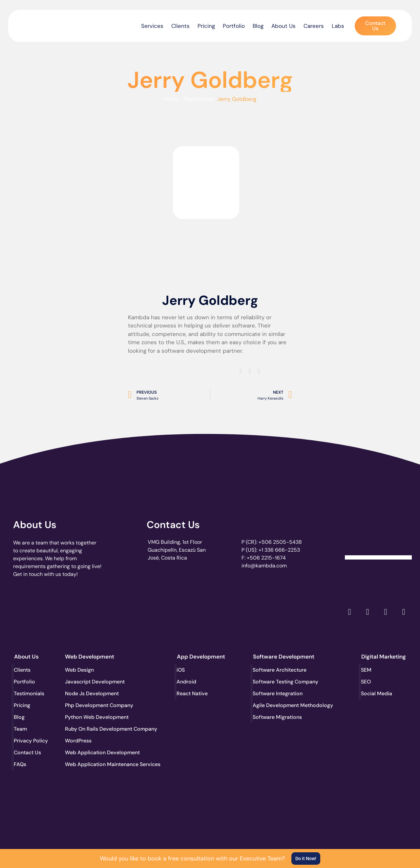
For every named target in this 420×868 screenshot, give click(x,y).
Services (152, 26)
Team (21, 729)
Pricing (206, 26)
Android (187, 682)
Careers (314, 26)
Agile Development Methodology (277, 705)
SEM (367, 670)
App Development (201, 657)
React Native (192, 693)
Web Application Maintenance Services (89, 764)
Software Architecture (277, 670)
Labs (338, 26)
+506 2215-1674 (266, 558)
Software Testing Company (277, 682)
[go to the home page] (42, 24)
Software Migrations (277, 717)
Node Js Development (89, 693)
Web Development (90, 657)
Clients (180, 26)
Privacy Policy (31, 741)
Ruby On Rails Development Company (89, 729)
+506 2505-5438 (280, 542)
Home (171, 99)
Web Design (79, 670)
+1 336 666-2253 (279, 550)
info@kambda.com (264, 566)
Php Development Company (89, 705)
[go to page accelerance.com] (111, 612)
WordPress (78, 741)
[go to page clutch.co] (31, 611)
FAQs (20, 764)
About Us (283, 26)
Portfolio (234, 26)
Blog (258, 26)
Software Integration (277, 693)
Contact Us (173, 525)
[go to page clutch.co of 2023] (192, 611)
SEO (366, 682)
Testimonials (30, 693)
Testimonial (198, 99)
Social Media (377, 693)
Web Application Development (89, 752)
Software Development (284, 657)
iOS (181, 670)
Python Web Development (89, 717)
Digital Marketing (384, 657)
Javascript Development (89, 682)
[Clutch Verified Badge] (378, 535)
